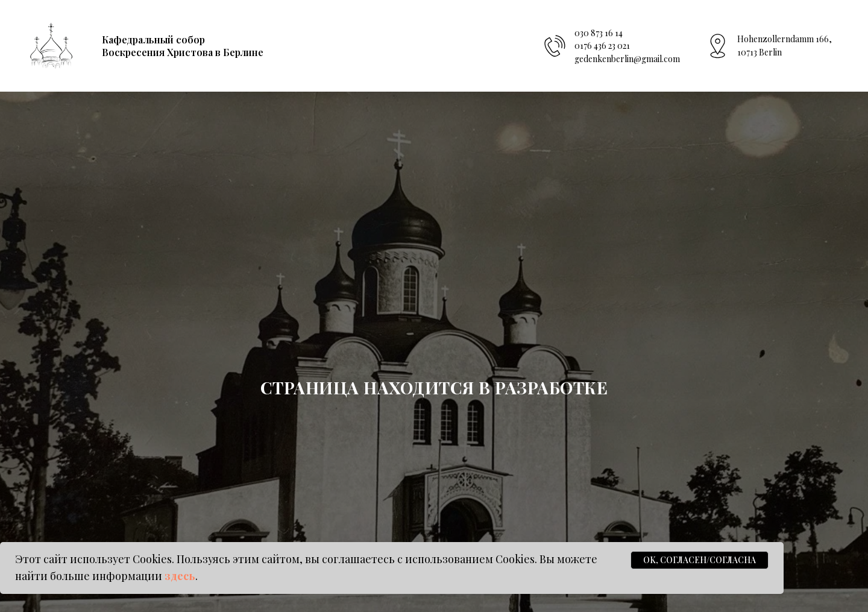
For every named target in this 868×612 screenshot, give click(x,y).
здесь (180, 576)
